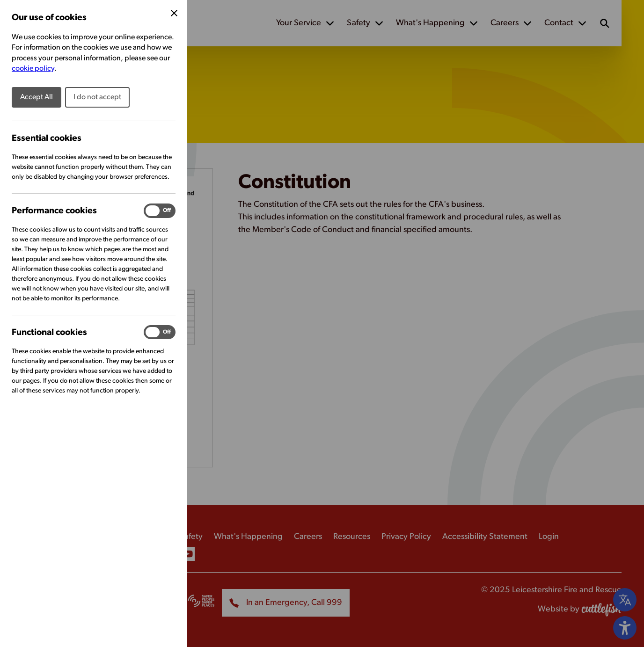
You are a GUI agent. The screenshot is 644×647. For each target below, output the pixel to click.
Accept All (37, 97)
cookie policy (33, 69)
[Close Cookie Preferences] (174, 13)
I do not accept (97, 97)
